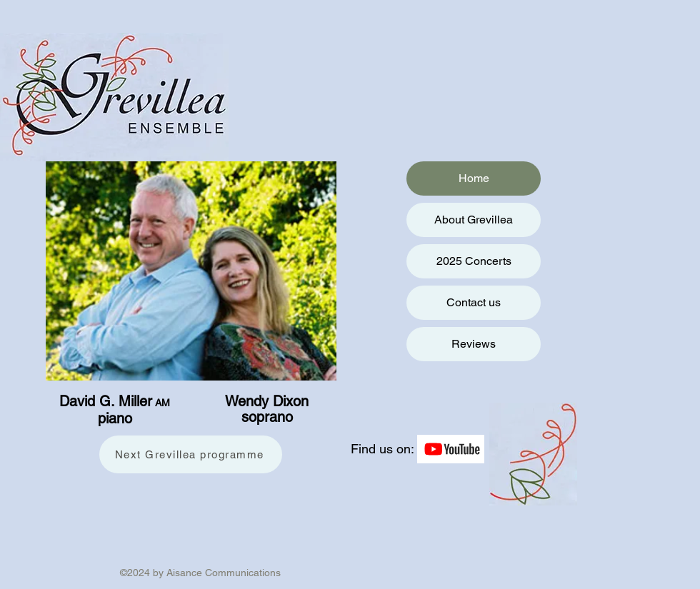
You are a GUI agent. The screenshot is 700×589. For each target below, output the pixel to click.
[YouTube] (451, 449)
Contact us (474, 302)
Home (474, 178)
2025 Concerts (474, 261)
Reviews (474, 344)
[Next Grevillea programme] (191, 454)
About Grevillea (474, 220)
